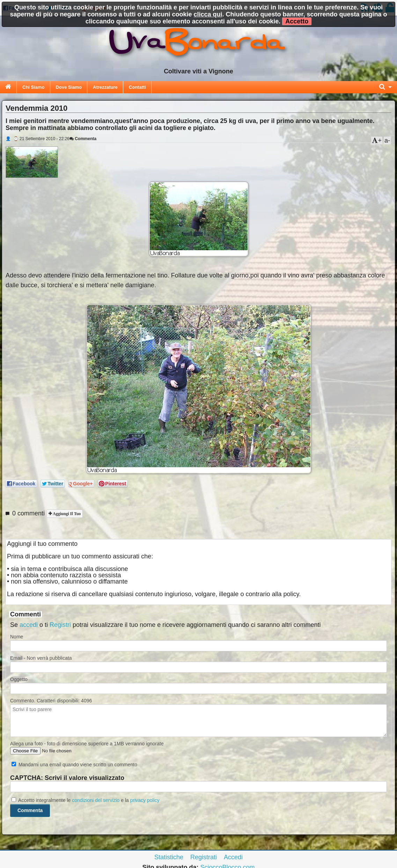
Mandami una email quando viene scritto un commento (74, 765)
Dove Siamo (69, 87)
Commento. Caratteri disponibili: (51, 701)
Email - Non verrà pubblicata (41, 658)
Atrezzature (105, 87)
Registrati (204, 857)
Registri (60, 625)
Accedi (233, 857)
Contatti (137, 87)
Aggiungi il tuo (66, 514)
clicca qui (208, 14)
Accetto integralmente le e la (86, 800)
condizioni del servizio (96, 800)
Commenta (83, 139)
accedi (29, 625)
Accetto (297, 21)
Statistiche (169, 857)
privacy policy (145, 800)
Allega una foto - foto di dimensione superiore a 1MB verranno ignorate (87, 744)
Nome (17, 637)
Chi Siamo (34, 87)
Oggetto (19, 679)
